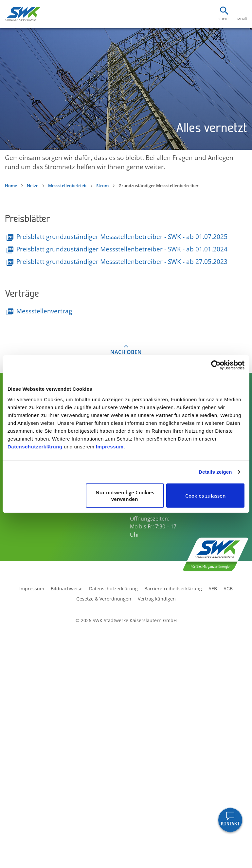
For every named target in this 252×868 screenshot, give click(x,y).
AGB (228, 589)
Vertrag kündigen (157, 599)
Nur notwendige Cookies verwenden (125, 495)
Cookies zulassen (206, 495)
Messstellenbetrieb (67, 186)
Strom (102, 186)
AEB (213, 589)
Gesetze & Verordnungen (104, 599)
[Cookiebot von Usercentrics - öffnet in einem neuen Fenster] (216, 365)
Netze (33, 186)
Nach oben (126, 352)
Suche (224, 19)
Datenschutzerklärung (35, 446)
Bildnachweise (67, 589)
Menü (242, 19)
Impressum (110, 446)
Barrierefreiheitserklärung (173, 589)
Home (11, 186)
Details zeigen (215, 472)
